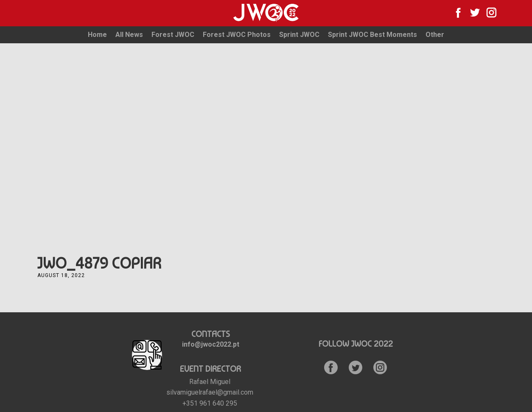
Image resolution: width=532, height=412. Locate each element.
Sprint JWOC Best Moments (372, 35)
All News (129, 35)
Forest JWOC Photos (237, 35)
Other (435, 35)
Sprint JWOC (299, 35)
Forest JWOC (173, 35)
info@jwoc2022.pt (211, 344)
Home (97, 35)
